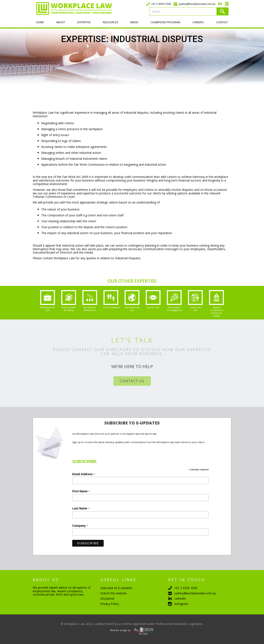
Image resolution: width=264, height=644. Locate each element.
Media (134, 22)
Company (80, 526)
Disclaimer (108, 598)
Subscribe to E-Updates (116, 588)
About (61, 22)
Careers (198, 22)
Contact (222, 22)
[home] (72, 8)
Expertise (84, 22)
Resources (111, 22)
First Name (81, 491)
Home (40, 22)
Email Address (84, 474)
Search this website (114, 593)
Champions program (165, 22)
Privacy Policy (110, 604)
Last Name (81, 508)
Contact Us (132, 381)
